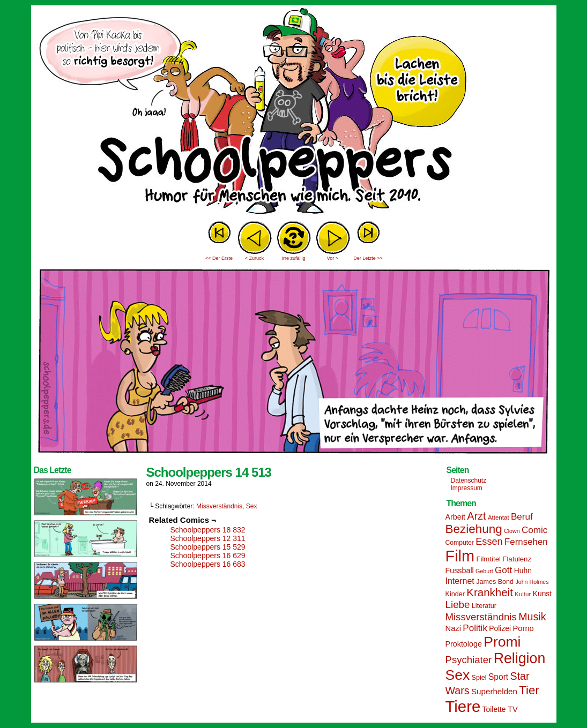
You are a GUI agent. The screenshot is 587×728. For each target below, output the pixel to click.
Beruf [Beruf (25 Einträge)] (522, 517)
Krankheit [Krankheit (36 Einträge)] (490, 592)
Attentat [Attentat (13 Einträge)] (499, 517)
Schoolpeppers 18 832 (208, 530)
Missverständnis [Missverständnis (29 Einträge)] (481, 617)
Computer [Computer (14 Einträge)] (460, 543)
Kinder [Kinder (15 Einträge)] (455, 594)
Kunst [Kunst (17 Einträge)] (542, 594)
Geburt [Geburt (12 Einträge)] (484, 571)
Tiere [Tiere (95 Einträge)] (463, 706)
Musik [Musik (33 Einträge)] (532, 617)
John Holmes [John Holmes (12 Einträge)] (532, 582)
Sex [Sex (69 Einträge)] (458, 675)
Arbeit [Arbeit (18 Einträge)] (455, 517)
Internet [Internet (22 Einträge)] (460, 581)
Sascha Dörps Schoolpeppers (294, 112)
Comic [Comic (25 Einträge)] (534, 530)
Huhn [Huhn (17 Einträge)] (523, 571)
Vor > (333, 258)
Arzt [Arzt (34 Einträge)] (476, 516)
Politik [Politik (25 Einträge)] (475, 628)
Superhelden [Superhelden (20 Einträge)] (494, 691)
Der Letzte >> (368, 258)
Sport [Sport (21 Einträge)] (498, 677)
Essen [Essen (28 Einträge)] (489, 542)
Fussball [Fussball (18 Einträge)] (460, 571)
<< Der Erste (219, 258)
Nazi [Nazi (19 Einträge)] (453, 628)
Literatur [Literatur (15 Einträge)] (484, 606)
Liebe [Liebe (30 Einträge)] (458, 605)
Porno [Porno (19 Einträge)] (523, 628)
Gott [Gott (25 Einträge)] (503, 570)
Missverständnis (219, 506)
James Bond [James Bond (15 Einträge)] (495, 582)
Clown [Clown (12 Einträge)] (512, 531)
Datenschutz (469, 481)
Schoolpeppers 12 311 (208, 538)
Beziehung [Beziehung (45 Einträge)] (474, 529)
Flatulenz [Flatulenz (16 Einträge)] (517, 559)
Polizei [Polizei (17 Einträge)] (500, 628)
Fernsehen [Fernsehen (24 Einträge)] (526, 542)
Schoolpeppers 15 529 (208, 547)
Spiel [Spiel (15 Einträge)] (479, 678)
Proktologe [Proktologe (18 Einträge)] (464, 644)
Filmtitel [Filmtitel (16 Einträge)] (488, 559)
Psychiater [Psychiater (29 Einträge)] (469, 660)
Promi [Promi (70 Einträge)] (502, 642)
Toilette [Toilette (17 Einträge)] (494, 709)
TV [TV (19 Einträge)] (513, 709)
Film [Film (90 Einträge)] (460, 556)
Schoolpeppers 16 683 (208, 564)
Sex (252, 506)
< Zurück (254, 258)
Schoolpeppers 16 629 (208, 556)
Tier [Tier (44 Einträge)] (529, 690)
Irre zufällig (293, 258)
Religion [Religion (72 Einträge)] (520, 658)
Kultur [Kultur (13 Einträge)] (523, 594)
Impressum (467, 488)
